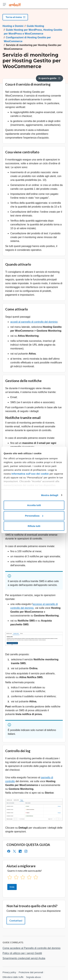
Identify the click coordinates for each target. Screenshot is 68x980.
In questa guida (49, 78)
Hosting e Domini (13, 26)
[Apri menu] (4, 4)
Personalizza (34, 516)
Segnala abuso (33, 977)
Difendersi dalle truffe (13, 977)
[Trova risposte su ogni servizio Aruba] (15, 4)
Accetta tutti (34, 505)
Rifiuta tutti (34, 526)
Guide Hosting (35, 26)
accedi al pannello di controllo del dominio (34, 322)
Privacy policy (9, 972)
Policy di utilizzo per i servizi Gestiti (22, 953)
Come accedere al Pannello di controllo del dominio (32, 948)
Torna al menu (15, 17)
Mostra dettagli (50, 495)
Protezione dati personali (31, 972)
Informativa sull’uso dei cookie (30, 474)
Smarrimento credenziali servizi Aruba (24, 958)
